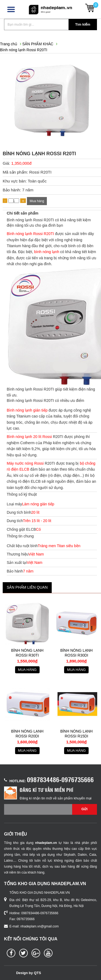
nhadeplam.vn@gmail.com (40, 926)
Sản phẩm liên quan (27, 587)
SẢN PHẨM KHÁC (38, 44)
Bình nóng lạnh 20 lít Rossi (29, 437)
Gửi (84, 809)
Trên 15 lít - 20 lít (37, 521)
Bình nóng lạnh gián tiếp (27, 410)
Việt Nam (36, 554)
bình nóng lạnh (47, 252)
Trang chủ (9, 44)
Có (39, 529)
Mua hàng (37, 201)
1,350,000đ (21, 163)
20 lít (35, 512)
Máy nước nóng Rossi (25, 463)
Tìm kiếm (83, 24)
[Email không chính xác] (38, 809)
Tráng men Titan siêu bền (59, 546)
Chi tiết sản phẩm (22, 213)
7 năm (28, 571)
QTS (38, 973)
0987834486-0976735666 (60, 779)
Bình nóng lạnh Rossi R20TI (24, 50)
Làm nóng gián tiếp (38, 504)
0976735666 (26, 919)
